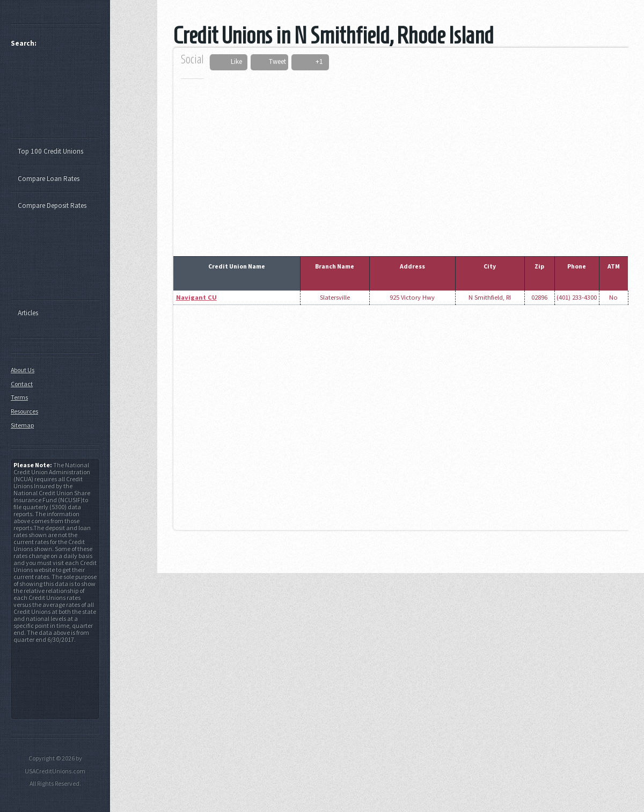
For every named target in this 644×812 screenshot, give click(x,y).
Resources (24, 411)
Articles (28, 313)
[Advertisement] (392, 160)
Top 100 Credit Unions (50, 151)
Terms (19, 397)
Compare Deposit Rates (52, 205)
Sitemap (22, 425)
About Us (23, 370)
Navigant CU (196, 297)
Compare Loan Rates (49, 179)
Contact (22, 384)
